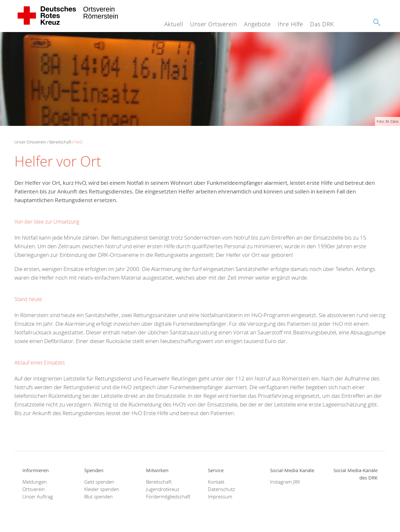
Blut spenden (98, 497)
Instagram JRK (285, 482)
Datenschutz (221, 489)
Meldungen (35, 482)
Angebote (257, 24)
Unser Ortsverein (213, 24)
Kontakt (216, 482)
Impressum (220, 497)
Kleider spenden (102, 489)
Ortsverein (34, 489)
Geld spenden (99, 482)
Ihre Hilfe (290, 24)
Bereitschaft (60, 142)
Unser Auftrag (38, 497)
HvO (79, 142)
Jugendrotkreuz (163, 489)
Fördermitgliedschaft (168, 497)
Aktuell (174, 24)
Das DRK (322, 24)
